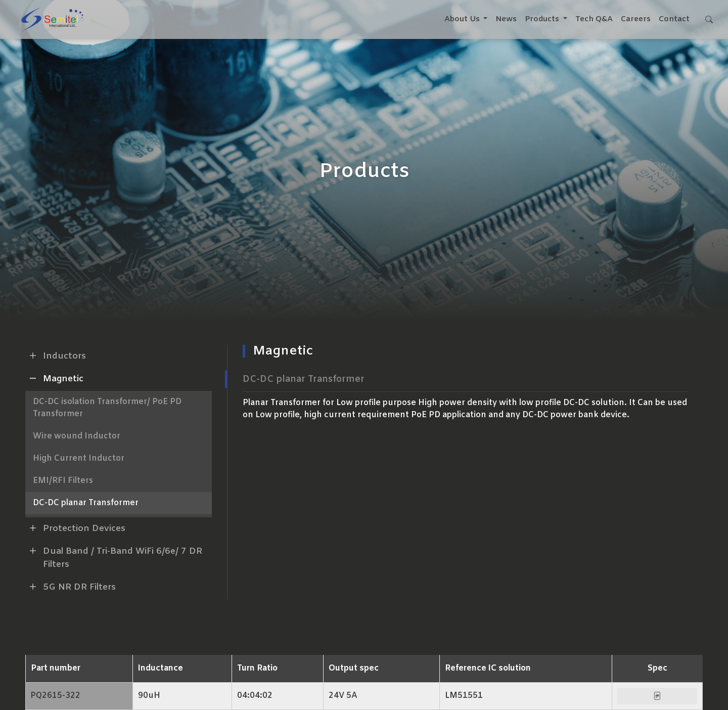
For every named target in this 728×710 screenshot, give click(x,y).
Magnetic (54, 378)
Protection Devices (75, 528)
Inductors (56, 356)
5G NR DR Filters (71, 587)
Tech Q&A (593, 19)
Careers (635, 19)
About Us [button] (462, 19)
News (505, 19)
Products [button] (542, 19)
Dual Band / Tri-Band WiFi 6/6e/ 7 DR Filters (114, 557)
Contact (673, 19)
